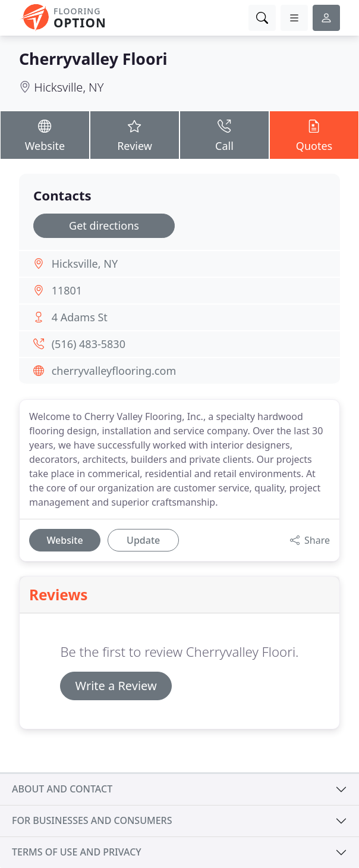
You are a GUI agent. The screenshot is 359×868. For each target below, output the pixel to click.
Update (143, 540)
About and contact (62, 789)
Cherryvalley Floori (93, 59)
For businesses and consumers (92, 820)
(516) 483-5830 (89, 344)
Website (45, 134)
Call (224, 134)
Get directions (104, 225)
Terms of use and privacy (77, 852)
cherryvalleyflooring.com (114, 371)
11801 (67, 290)
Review (135, 134)
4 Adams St (80, 317)
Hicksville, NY (69, 87)
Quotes (314, 134)
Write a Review (116, 686)
